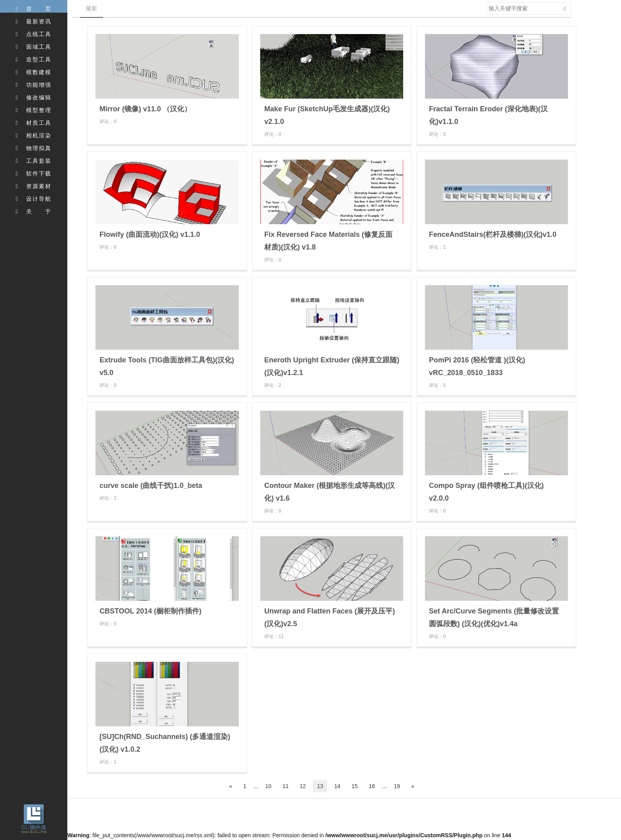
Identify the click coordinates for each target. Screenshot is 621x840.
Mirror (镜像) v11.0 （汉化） (145, 109)
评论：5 (437, 385)
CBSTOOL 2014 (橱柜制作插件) (150, 611)
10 (269, 786)
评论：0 (108, 122)
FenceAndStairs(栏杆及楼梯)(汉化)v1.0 (493, 234)
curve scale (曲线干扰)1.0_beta (151, 486)
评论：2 (437, 247)
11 (286, 786)
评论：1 (108, 762)
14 (337, 786)
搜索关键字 (486, 2)
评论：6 (108, 247)
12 (303, 786)
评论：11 (274, 636)
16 (372, 786)
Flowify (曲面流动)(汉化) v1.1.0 (150, 234)
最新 (91, 8)
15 (355, 786)
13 (320, 786)
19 (397, 786)
